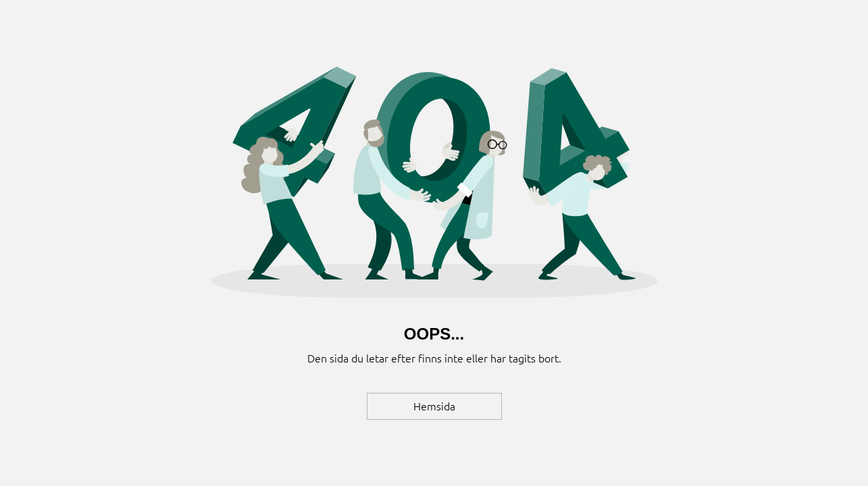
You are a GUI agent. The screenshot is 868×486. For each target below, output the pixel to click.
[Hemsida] (434, 406)
